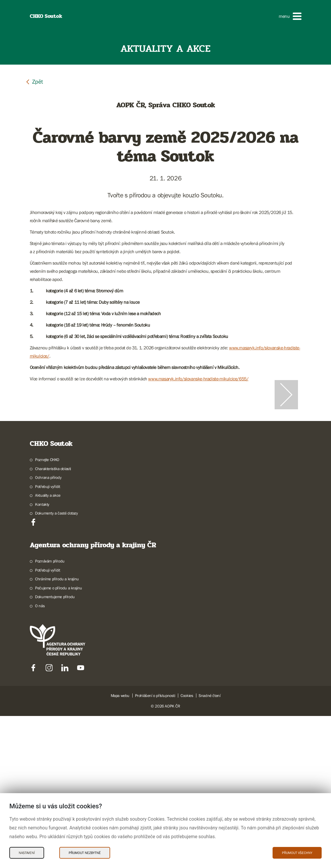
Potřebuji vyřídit (47, 639)
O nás (40, 758)
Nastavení (27, 853)
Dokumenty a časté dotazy (56, 665)
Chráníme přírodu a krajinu (57, 731)
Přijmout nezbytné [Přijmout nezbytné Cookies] (85, 853)
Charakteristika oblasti (53, 621)
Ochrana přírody (48, 629)
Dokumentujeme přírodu (55, 749)
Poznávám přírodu (50, 713)
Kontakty (42, 656)
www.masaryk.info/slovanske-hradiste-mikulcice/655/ (198, 379)
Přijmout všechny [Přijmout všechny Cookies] (297, 853)
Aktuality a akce (48, 647)
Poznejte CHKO (47, 612)
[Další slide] (286, 471)
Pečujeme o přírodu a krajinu (59, 740)
